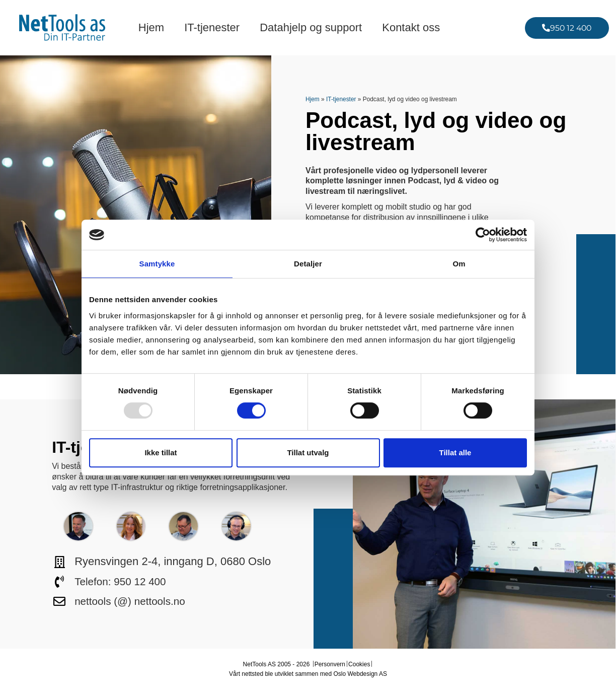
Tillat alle (455, 453)
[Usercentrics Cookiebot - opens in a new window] (483, 235)
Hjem (151, 27)
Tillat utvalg (308, 453)
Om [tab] (459, 264)
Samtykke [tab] (157, 264)
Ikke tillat (161, 453)
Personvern (330, 664)
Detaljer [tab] (308, 264)
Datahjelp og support (311, 27)
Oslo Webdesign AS (360, 674)
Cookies (359, 664)
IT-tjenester (212, 27)
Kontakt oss (411, 27)
